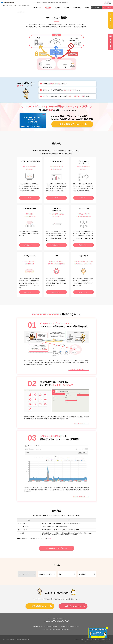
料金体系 (58, 8)
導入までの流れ (70, 627)
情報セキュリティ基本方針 (16, 639)
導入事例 (67, 8)
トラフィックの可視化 (79, 497)
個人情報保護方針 (26, 639)
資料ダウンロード (110, 22)
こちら (50, 538)
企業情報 (53, 630)
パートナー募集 (68, 630)
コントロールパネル (79, 424)
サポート (87, 8)
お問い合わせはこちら (73, 606)
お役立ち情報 (77, 8)
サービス (48, 8)
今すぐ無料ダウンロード (71, 124)
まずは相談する (110, 43)
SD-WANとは (37, 8)
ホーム (18, 12)
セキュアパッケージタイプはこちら (56, 548)
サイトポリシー (6, 639)
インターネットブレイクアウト (77, 370)
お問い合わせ (59, 630)
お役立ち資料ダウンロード (40, 606)
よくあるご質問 (45, 630)
